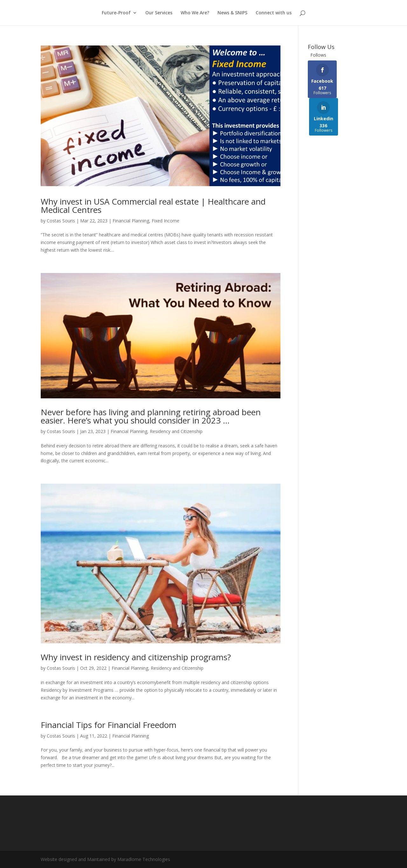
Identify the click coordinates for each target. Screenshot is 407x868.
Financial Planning (131, 221)
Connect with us (274, 13)
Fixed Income (166, 221)
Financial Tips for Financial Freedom (109, 725)
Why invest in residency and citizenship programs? (136, 657)
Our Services (159, 13)
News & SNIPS (232, 13)
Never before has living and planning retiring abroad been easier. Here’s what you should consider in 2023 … (151, 416)
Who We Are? (195, 13)
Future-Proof (116, 13)
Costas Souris (61, 221)
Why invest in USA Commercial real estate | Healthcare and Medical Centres (153, 206)
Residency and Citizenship (176, 431)
